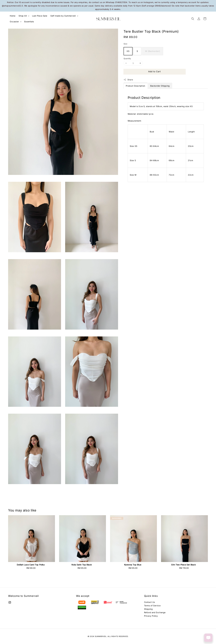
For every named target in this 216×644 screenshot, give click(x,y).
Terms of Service (152, 606)
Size (125, 44)
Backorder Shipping (160, 86)
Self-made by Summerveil (63, 16)
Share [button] (128, 80)
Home (13, 16)
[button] (193, 19)
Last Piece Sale (40, 16)
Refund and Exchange (155, 612)
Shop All (23, 16)
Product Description (135, 86)
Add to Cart (154, 71)
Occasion (14, 22)
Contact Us (150, 602)
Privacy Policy (151, 616)
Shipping (148, 609)
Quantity (127, 58)
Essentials (29, 22)
